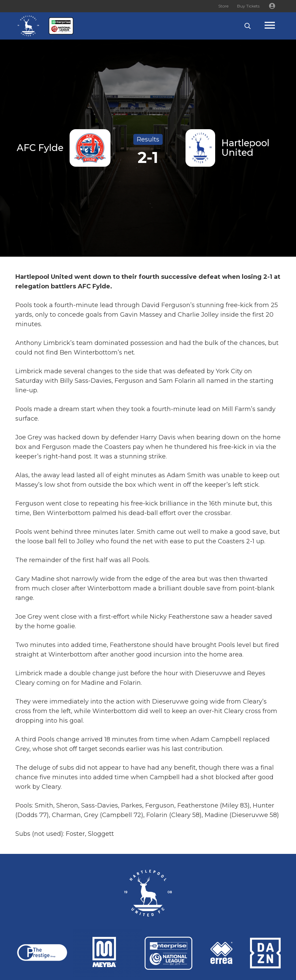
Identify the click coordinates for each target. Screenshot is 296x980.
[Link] (28, 26)
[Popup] (276, 26)
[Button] (272, 6)
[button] (248, 26)
